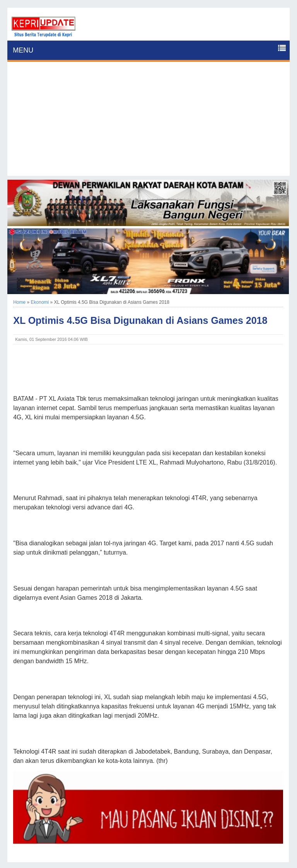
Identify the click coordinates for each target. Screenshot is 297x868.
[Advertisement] (148, 122)
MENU (23, 50)
